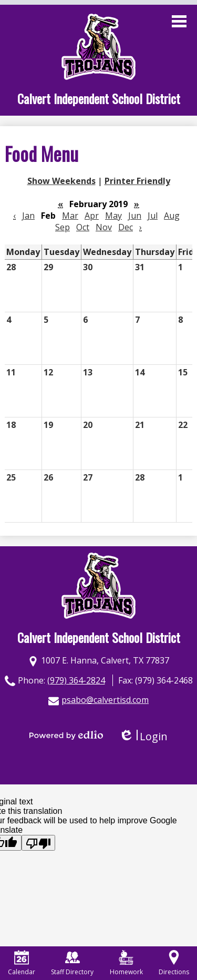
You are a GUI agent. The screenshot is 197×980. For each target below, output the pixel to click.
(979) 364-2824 (76, 680)
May (113, 216)
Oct (83, 227)
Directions (174, 963)
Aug (172, 216)
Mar (70, 216)
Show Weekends (61, 181)
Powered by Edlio (66, 735)
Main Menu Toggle (179, 21)
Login (143, 736)
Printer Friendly (137, 181)
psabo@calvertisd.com (105, 700)
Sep (63, 227)
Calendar (22, 963)
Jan (28, 216)
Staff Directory (72, 963)
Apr (92, 216)
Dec (126, 227)
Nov (104, 227)
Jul (153, 216)
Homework (126, 963)
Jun (135, 216)
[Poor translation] (38, 843)
